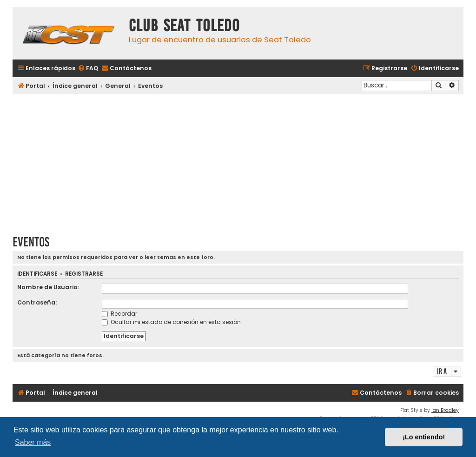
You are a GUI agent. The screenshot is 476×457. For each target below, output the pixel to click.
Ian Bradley (445, 410)
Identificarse (37, 274)
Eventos (31, 242)
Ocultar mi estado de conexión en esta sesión (171, 322)
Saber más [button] (33, 442)
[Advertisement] (238, 161)
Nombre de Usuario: (48, 287)
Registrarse (84, 274)
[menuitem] (88, 69)
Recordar (119, 314)
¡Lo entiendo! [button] (424, 437)
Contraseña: (37, 302)
